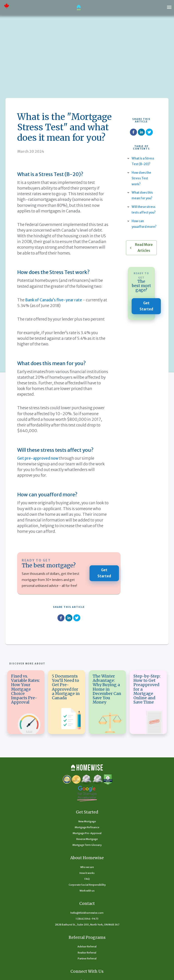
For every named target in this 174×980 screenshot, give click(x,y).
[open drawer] (169, 7)
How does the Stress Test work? (142, 178)
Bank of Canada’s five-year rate (55, 300)
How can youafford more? (139, 232)
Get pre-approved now (38, 458)
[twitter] (77, 619)
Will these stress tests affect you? (144, 212)
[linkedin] (69, 619)
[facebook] (61, 619)
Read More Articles (141, 259)
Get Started (104, 573)
